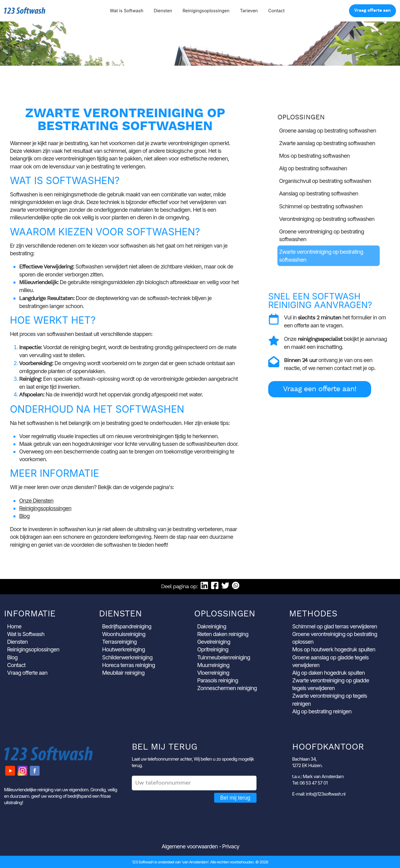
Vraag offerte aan (373, 11)
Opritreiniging (213, 649)
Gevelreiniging (214, 642)
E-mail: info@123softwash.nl (319, 794)
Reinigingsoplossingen (206, 11)
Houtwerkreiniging (123, 649)
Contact (276, 11)
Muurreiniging (213, 665)
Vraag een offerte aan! (320, 389)
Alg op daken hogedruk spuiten (328, 673)
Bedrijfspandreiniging (127, 626)
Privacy (231, 846)
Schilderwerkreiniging (127, 657)
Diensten (163, 11)
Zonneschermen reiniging (227, 688)
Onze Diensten (36, 501)
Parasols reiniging (218, 680)
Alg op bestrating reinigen (322, 711)
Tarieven (249, 11)
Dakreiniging (212, 626)
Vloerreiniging (213, 673)
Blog (24, 516)
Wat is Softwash (126, 11)
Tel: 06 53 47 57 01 (310, 783)
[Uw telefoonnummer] (194, 783)
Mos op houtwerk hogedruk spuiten (334, 649)
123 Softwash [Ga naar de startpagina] (25, 11)
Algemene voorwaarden (190, 846)
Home (14, 626)
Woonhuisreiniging (124, 634)
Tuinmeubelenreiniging (224, 657)
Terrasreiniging (119, 642)
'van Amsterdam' (195, 862)
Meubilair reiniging (123, 673)
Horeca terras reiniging (128, 665)
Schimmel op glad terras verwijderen (335, 626)
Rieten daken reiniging (223, 634)
